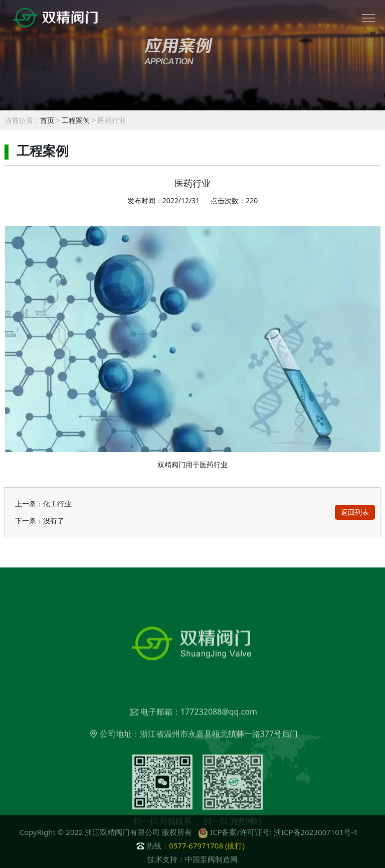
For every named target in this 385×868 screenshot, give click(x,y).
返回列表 (355, 512)
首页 (47, 120)
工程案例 (76, 120)
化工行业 (57, 503)
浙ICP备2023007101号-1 (316, 839)
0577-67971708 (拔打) (207, 853)
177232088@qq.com (219, 739)
